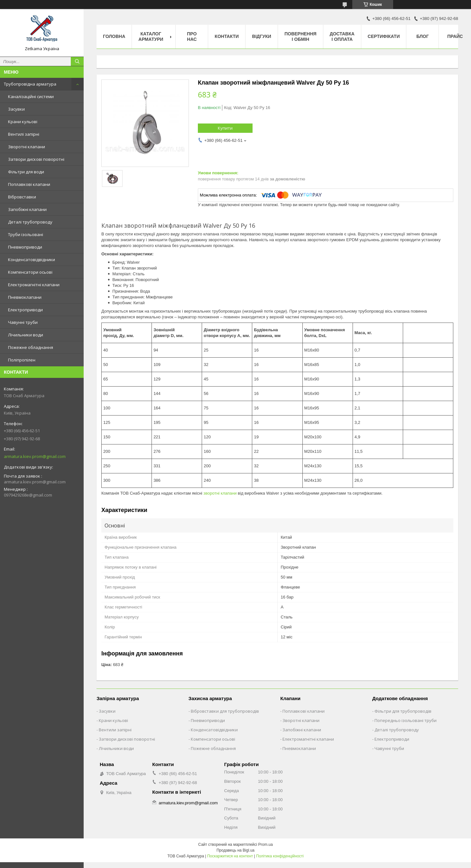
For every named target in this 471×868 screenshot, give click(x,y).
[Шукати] (77, 61)
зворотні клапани (220, 493)
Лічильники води (26, 335)
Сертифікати (384, 36)
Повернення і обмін (300, 37)
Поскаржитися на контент (230, 856)
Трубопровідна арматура (30, 84)
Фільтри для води (26, 172)
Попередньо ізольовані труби (406, 720)
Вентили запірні (115, 730)
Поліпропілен (22, 360)
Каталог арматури (151, 37)
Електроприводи (25, 310)
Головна (114, 36)
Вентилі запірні (24, 134)
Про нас (192, 37)
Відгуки (262, 36)
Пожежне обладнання (31, 347)
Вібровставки (22, 197)
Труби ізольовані (26, 234)
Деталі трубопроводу (30, 222)
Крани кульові (23, 122)
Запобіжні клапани (27, 209)
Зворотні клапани (27, 147)
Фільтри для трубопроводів (403, 711)
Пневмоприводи (25, 247)
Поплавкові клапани (29, 184)
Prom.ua (266, 845)
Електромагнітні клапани (34, 285)
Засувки (16, 109)
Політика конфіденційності (280, 856)
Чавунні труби (23, 322)
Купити (225, 128)
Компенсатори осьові (30, 272)
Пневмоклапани (25, 297)
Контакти (227, 36)
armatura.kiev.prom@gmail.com (35, 456)
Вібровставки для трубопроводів (225, 711)
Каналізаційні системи (31, 96)
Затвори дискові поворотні (36, 159)
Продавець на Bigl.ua (235, 850)
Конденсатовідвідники (32, 260)
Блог (422, 36)
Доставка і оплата (342, 37)
